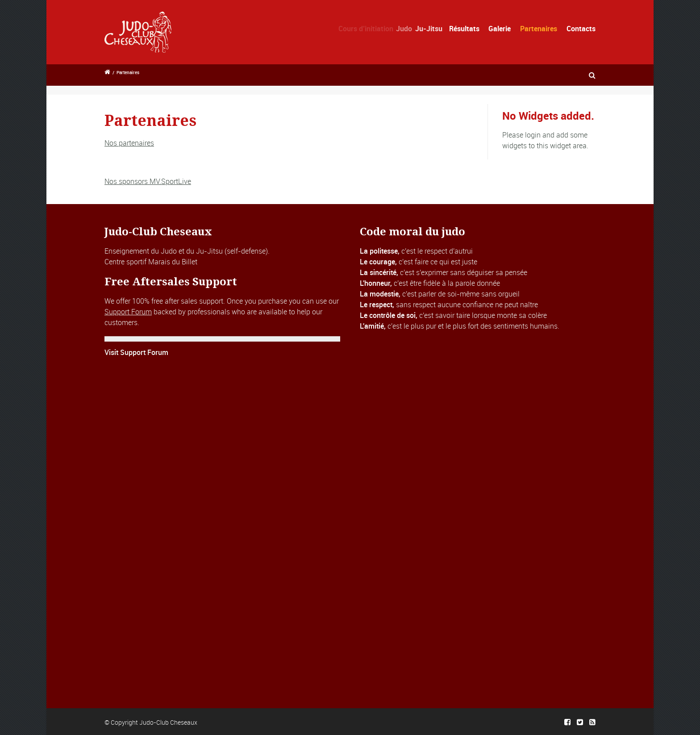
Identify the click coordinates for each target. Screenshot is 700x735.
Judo (410, 29)
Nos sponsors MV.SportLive (148, 181)
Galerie (500, 29)
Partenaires (539, 29)
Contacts (581, 29)
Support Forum (128, 312)
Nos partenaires (129, 143)
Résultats (467, 29)
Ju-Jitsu (435, 29)
